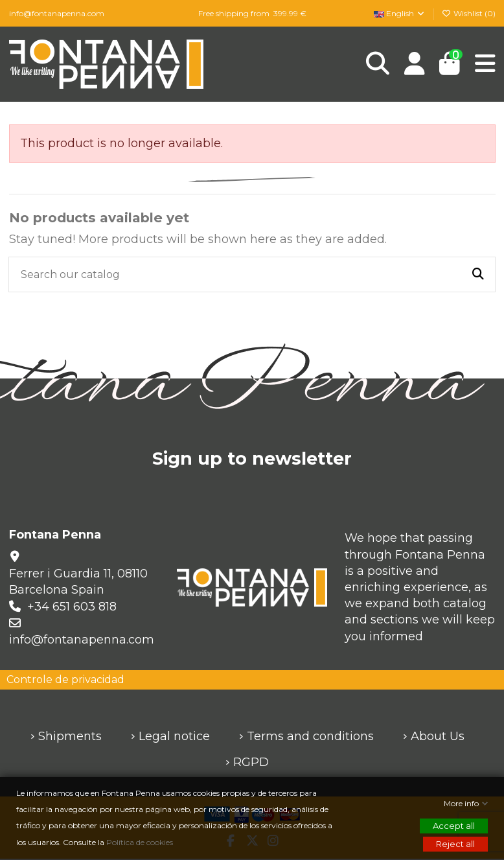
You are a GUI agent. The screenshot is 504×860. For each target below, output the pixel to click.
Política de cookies (141, 842)
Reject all (455, 844)
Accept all (454, 826)
